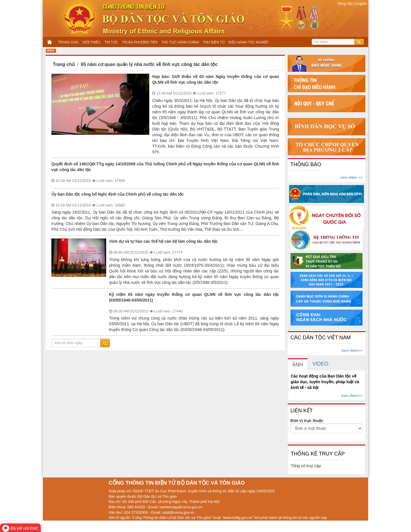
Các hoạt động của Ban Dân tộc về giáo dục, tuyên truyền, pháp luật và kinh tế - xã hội (325, 382)
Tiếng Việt (345, 4)
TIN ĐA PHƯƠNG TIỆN (140, 42)
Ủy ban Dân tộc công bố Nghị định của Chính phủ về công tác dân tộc (118, 194)
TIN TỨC (111, 42)
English (361, 4)
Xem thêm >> (351, 177)
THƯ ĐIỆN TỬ (214, 42)
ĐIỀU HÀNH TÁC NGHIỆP (249, 42)
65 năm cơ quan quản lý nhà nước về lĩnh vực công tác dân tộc (149, 64)
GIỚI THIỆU (91, 42)
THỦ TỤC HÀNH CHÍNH (180, 42)
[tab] (298, 365)
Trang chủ (64, 64)
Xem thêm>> (352, 351)
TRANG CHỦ (68, 42)
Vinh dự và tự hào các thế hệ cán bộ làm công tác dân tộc (163, 241)
